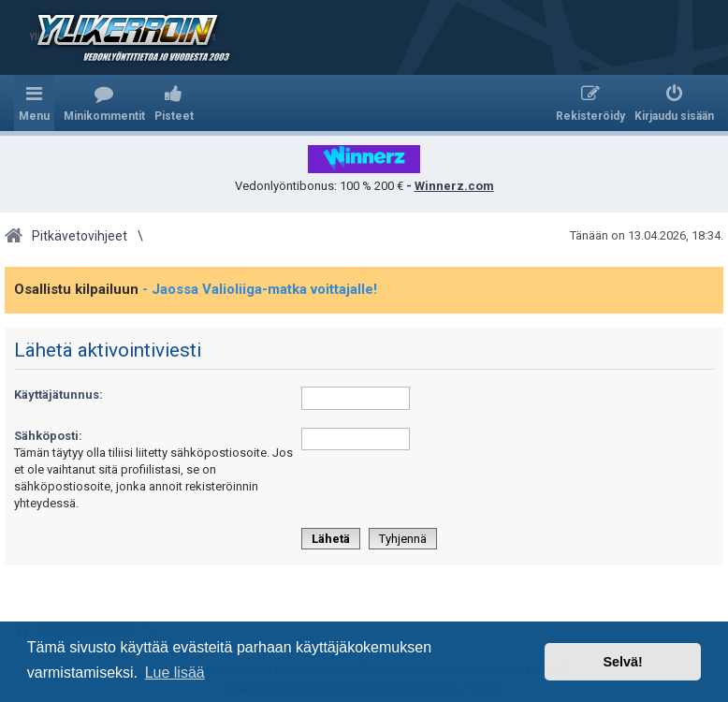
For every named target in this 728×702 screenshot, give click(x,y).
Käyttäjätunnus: (58, 395)
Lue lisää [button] (175, 673)
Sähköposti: (48, 436)
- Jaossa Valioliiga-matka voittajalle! (260, 289)
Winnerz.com (454, 186)
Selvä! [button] (622, 662)
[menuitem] (104, 103)
